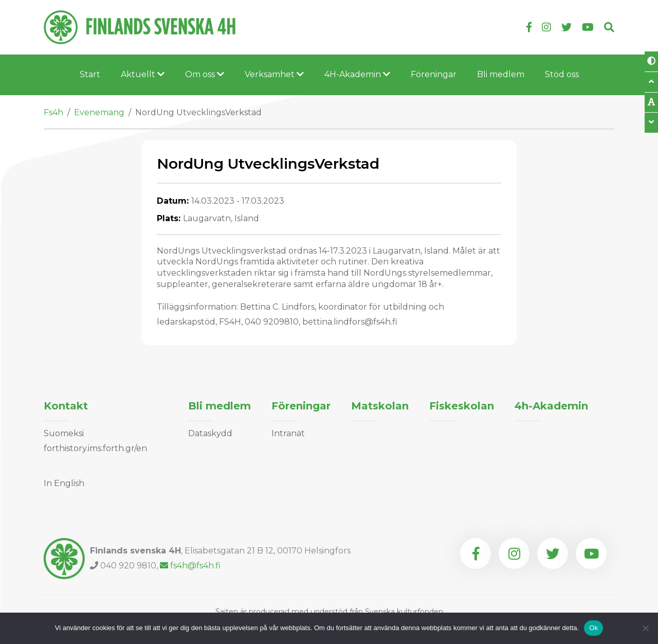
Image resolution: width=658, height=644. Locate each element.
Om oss (205, 74)
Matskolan (380, 406)
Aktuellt (143, 74)
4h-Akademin (551, 406)
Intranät (288, 433)
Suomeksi (64, 433)
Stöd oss (562, 74)
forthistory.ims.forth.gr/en (95, 448)
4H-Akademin (357, 74)
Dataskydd (210, 433)
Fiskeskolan (462, 406)
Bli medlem (501, 74)
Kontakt (66, 406)
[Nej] (645, 628)
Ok (593, 628)
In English (64, 483)
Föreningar (434, 74)
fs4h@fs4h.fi (190, 566)
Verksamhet (274, 74)
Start (90, 74)
